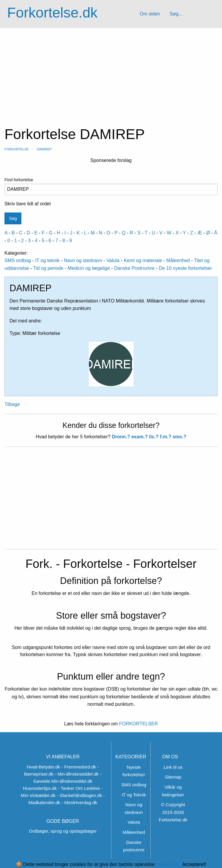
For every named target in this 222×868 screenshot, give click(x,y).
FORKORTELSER (138, 724)
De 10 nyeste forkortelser (185, 268)
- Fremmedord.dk (79, 767)
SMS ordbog (18, 260)
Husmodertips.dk (40, 788)
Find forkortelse (111, 186)
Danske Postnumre (134, 268)
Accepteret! (194, 864)
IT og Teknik (134, 795)
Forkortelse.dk (52, 13)
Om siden (150, 14)
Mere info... (169, 864)
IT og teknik (47, 260)
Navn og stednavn (83, 260)
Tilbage (12, 404)
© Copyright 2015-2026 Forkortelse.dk (173, 812)
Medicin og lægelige (89, 268)
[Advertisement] (111, 73)
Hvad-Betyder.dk (43, 767)
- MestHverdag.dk (79, 802)
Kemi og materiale (143, 260)
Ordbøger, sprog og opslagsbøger (63, 831)
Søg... (176, 14)
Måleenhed (178, 260)
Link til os (173, 767)
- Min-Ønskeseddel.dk (77, 774)
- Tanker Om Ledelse (79, 788)
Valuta (113, 260)
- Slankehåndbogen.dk (79, 795)
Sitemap (173, 777)
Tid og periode (48, 268)
